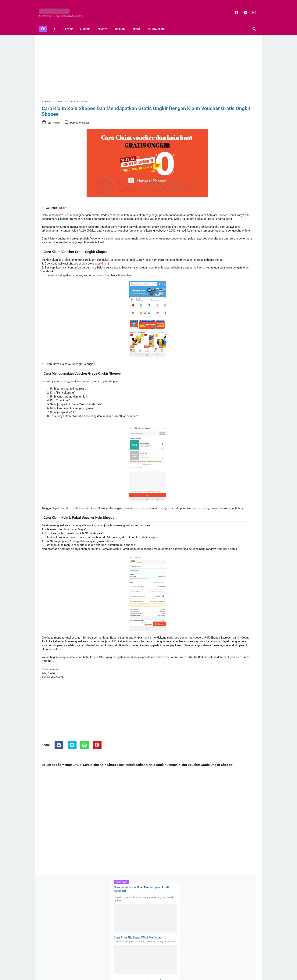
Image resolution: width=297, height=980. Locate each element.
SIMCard (213, 578)
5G (200, 564)
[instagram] (251, 9)
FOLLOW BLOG (158, 23)
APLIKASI (122, 23)
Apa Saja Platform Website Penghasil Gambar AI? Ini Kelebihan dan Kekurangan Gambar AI (234, 805)
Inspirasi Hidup (223, 571)
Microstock (244, 571)
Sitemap (128, 967)
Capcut (240, 564)
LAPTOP (71, 23)
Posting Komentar (80, 119)
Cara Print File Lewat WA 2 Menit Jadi (223, 93)
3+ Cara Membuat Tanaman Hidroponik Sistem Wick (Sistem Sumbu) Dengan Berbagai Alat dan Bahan (223, 450)
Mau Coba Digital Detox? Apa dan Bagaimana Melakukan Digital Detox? (234, 712)
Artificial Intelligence (218, 564)
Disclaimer (169, 967)
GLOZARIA (140, 974)
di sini (105, 272)
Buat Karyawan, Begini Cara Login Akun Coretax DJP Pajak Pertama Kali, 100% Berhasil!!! (235, 671)
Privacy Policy (153, 967)
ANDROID (88, 23)
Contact (139, 967)
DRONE (139, 23)
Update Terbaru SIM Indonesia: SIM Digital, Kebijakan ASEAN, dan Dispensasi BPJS (235, 781)
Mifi (200, 578)
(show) (63, 204)
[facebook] (233, 9)
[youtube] (242, 9)
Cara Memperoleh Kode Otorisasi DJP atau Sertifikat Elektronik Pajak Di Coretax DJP (233, 647)
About (118, 967)
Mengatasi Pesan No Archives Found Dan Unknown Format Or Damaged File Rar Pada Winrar (226, 144)
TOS (180, 967)
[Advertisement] (113, 62)
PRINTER (105, 23)
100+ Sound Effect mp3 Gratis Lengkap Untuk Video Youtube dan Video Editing (235, 693)
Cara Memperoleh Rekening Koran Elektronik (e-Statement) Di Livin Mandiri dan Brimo (232, 623)
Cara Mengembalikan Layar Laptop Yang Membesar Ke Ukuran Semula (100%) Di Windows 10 (224, 298)
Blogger (164, 974)
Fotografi (203, 571)
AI (57, 23)
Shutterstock (231, 578)
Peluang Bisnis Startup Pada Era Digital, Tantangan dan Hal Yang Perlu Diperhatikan (235, 734)
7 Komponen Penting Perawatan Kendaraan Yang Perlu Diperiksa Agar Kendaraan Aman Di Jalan (233, 758)
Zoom (247, 578)
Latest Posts (201, 823)
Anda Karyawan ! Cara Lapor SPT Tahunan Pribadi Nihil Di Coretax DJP (236, 602)
